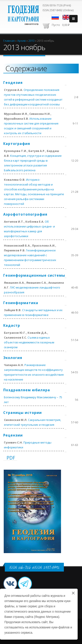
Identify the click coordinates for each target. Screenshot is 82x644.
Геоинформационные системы (34, 275)
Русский (55, 17)
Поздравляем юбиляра (27, 390)
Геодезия (13, 83)
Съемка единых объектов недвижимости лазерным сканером (29, 342)
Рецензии (13, 435)
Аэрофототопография (25, 214)
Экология (13, 358)
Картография (17, 144)
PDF (11, 458)
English (66, 17)
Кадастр (12, 325)
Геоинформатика (21, 303)
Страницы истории (23, 413)
